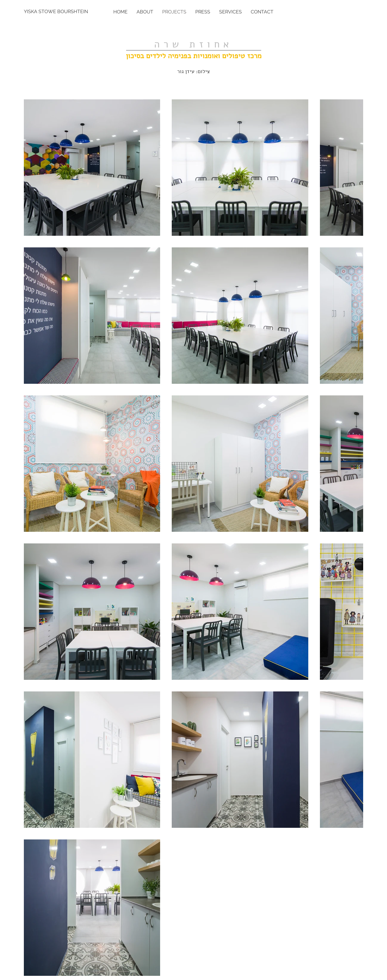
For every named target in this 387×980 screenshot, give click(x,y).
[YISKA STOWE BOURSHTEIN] (56, 12)
